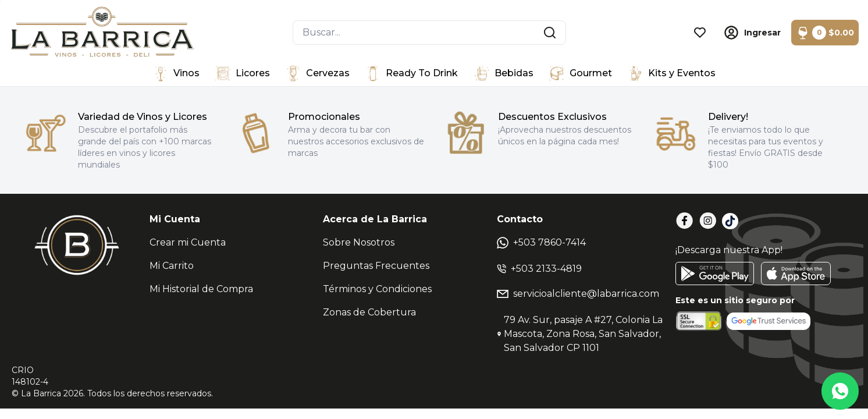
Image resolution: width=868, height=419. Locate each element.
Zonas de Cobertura (369, 312)
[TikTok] (730, 221)
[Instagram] (708, 221)
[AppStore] (796, 274)
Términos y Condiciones (377, 289)
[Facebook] (685, 221)
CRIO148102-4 (30, 376)
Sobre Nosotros (359, 242)
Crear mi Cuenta (188, 242)
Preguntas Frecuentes (376, 266)
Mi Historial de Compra (201, 289)
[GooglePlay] (715, 274)
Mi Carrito (172, 266)
